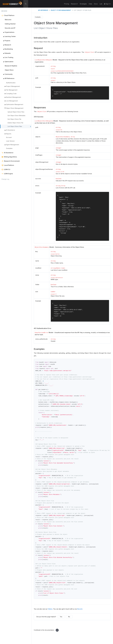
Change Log (5, 179)
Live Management (12, 101)
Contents (38, 17)
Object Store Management (14, 108)
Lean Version (10, 141)
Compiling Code (11, 94)
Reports (9, 134)
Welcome (8, 20)
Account (9, 137)
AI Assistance (10, 130)
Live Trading (7, 57)
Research (74, 4)
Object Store (9, 70)
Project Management (13, 86)
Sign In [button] (107, 4)
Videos (50, 616)
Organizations (8, 32)
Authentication (11, 83)
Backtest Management (13, 97)
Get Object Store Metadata (16, 116)
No (69, 623)
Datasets (6, 53)
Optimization (7, 62)
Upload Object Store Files (16, 112)
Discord (80, 616)
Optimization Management (14, 105)
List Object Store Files (19, 127)
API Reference (8, 78)
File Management (12, 90)
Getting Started (10, 24)
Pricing (67, 4)
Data (90, 4)
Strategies (83, 4)
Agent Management (12, 145)
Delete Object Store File (15, 123)
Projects (6, 41)
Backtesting (7, 49)
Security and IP (10, 28)
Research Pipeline (11, 66)
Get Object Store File (14, 119)
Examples (9, 148)
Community (7, 74)
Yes (61, 623)
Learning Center (9, 36)
